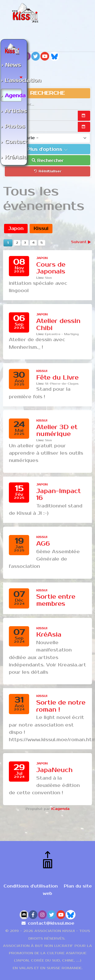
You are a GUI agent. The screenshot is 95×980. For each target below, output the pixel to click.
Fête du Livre (57, 378)
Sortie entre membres (56, 600)
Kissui (41, 228)
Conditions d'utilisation (31, 886)
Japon (16, 228)
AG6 (43, 544)
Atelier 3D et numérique (57, 431)
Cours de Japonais (51, 268)
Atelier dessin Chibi (58, 325)
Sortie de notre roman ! (61, 706)
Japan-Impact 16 (59, 495)
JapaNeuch (54, 770)
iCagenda (60, 809)
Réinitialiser (48, 171)
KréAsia (49, 635)
